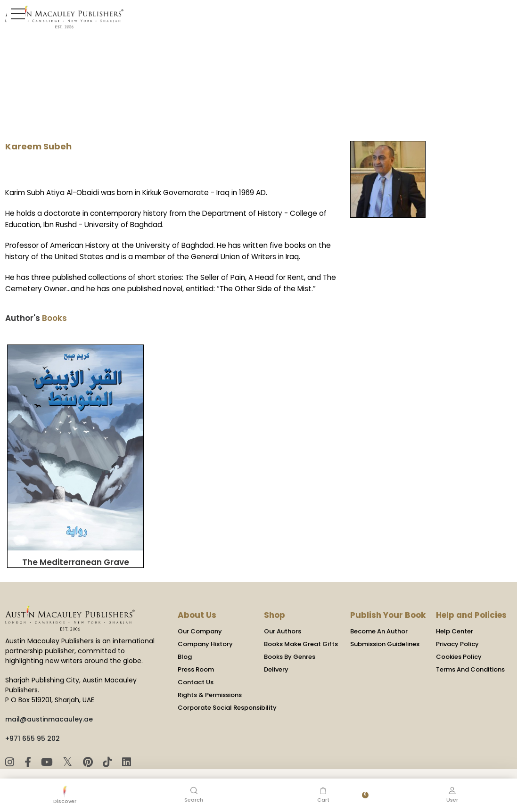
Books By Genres (290, 634)
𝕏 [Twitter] (69, 739)
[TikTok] (108, 739)
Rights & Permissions (210, 672)
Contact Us (196, 659)
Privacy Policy (457, 621)
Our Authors (283, 608)
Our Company (200, 608)
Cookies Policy (459, 634)
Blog (185, 634)
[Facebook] (29, 739)
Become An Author (379, 608)
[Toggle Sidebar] (16, 14)
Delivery (276, 646)
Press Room (196, 646)
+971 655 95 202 (33, 715)
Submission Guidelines (385, 621)
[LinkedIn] (125, 739)
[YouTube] (48, 739)
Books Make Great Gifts (301, 621)
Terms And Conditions (470, 646)
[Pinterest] (88, 739)
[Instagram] (11, 739)
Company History (205, 621)
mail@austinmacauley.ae (49, 696)
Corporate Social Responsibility (227, 685)
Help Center (455, 608)
